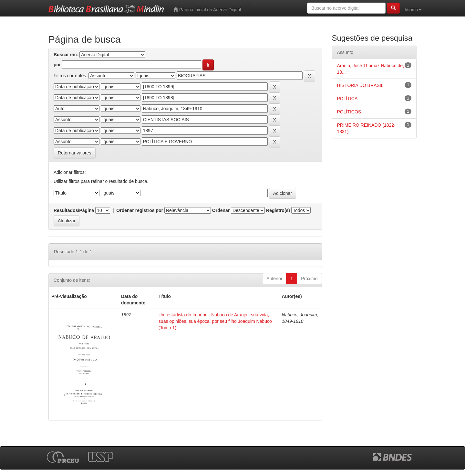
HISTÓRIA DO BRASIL (360, 85)
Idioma (413, 10)
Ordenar (221, 210)
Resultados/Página (74, 210)
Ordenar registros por (140, 210)
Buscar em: (66, 55)
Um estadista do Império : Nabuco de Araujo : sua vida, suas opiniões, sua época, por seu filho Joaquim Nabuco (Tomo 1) (215, 321)
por (57, 65)
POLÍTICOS (349, 112)
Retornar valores (75, 153)
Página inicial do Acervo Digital (207, 10)
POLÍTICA (347, 99)
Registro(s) (278, 210)
